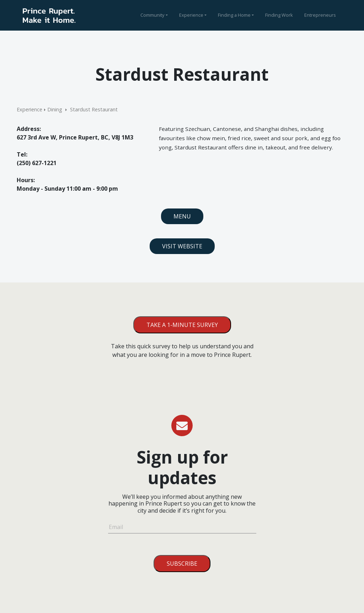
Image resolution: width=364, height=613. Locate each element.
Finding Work (279, 15)
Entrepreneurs (320, 15)
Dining (55, 109)
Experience (191, 15)
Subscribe (182, 564)
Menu (182, 216)
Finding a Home (234, 15)
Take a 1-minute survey (182, 325)
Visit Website (182, 246)
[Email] (182, 528)
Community (152, 15)
